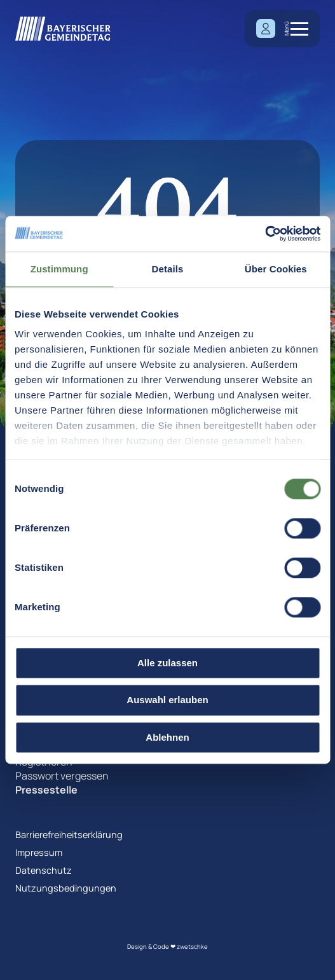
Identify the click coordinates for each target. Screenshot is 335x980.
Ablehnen (167, 737)
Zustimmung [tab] (59, 269)
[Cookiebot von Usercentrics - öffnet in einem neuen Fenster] (265, 234)
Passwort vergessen (62, 776)
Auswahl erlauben (167, 700)
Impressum (39, 852)
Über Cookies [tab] (276, 269)
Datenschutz (44, 870)
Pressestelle (46, 790)
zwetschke (192, 947)
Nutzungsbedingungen (66, 888)
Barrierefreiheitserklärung (69, 835)
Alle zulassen (167, 663)
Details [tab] (168, 269)
